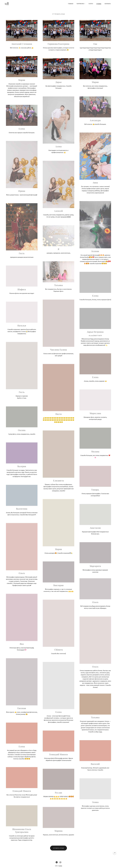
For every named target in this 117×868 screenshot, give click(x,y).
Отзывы (99, 4)
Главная (71, 4)
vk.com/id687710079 (95, 338)
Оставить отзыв (60, 14)
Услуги (91, 4)
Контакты (108, 4)
